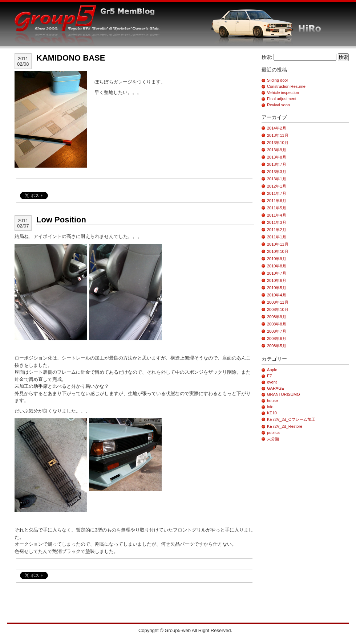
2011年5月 (277, 208)
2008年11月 (278, 302)
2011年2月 (277, 230)
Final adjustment (282, 99)
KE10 (272, 413)
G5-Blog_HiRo (108, 34)
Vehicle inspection (283, 93)
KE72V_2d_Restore (285, 426)
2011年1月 (277, 237)
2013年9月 (277, 150)
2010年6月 (277, 280)
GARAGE (276, 388)
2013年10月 (278, 143)
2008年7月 (277, 331)
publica (273, 432)
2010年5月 (277, 288)
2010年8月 (277, 266)
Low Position (61, 220)
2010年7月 (277, 273)
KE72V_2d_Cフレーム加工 (291, 419)
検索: (267, 57)
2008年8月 (277, 324)
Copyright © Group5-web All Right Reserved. (185, 630)
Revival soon (278, 105)
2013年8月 (277, 157)
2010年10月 (278, 251)
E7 (269, 376)
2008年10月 (278, 309)
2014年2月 (277, 128)
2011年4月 (277, 215)
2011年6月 (277, 201)
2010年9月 (277, 259)
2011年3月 (277, 222)
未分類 (273, 439)
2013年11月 (278, 135)
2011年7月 (277, 193)
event (272, 382)
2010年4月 (277, 295)
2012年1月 (277, 186)
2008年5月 (277, 346)
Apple (272, 370)
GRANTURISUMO (283, 394)
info (270, 407)
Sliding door (278, 80)
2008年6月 (277, 339)
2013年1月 (277, 179)
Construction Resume (286, 86)
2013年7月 (277, 164)
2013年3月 (277, 172)
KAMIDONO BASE (71, 58)
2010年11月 (278, 244)
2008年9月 (277, 317)
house (272, 401)
